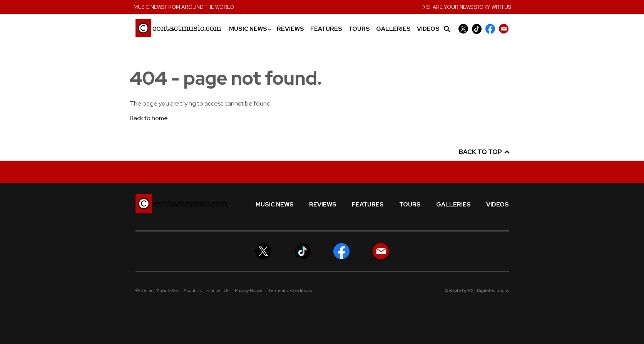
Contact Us (218, 290)
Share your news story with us (467, 6)
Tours (359, 29)
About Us (193, 290)
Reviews (290, 29)
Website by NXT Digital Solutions (477, 290)
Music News (250, 29)
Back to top (484, 152)
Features (326, 29)
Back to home (149, 118)
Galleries (393, 29)
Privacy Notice (249, 290)
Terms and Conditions (290, 290)
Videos (428, 29)
